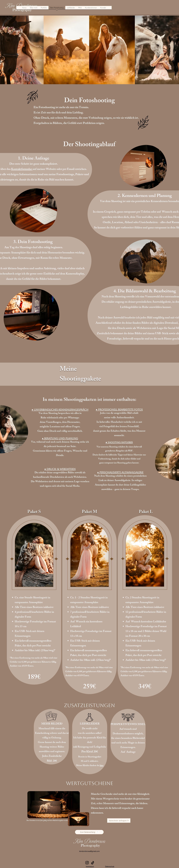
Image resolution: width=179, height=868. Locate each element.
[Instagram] (87, 863)
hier (102, 766)
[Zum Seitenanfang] (89, 832)
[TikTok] (93, 863)
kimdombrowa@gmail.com (89, 851)
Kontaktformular (22, 169)
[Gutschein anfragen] (119, 821)
